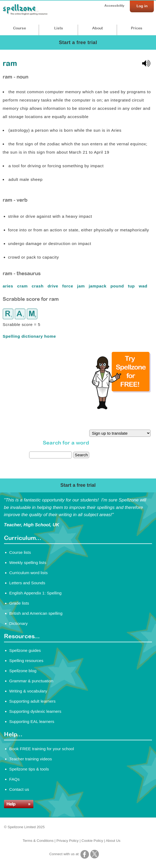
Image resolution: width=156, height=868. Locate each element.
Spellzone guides (25, 650)
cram (23, 286)
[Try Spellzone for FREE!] (121, 408)
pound (118, 286)
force (68, 286)
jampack (98, 286)
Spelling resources (26, 661)
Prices (137, 28)
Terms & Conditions (38, 841)
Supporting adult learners (32, 701)
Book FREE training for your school (42, 749)
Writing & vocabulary (28, 691)
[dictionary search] (50, 455)
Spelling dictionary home (29, 336)
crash (38, 286)
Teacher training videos (31, 759)
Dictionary (19, 623)
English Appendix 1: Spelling (36, 593)
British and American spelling (36, 613)
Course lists (20, 552)
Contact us (19, 789)
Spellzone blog (23, 671)
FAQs (15, 779)
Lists (59, 28)
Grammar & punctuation (31, 681)
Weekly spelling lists (28, 563)
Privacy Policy (67, 841)
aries (9, 286)
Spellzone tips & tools (29, 769)
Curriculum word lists (29, 573)
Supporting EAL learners (32, 721)
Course (19, 28)
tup (132, 286)
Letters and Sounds (27, 583)
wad (144, 286)
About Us (113, 841)
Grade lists (19, 603)
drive (54, 286)
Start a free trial (78, 42)
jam (82, 286)
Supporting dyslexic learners (35, 711)
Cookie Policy (92, 841)
